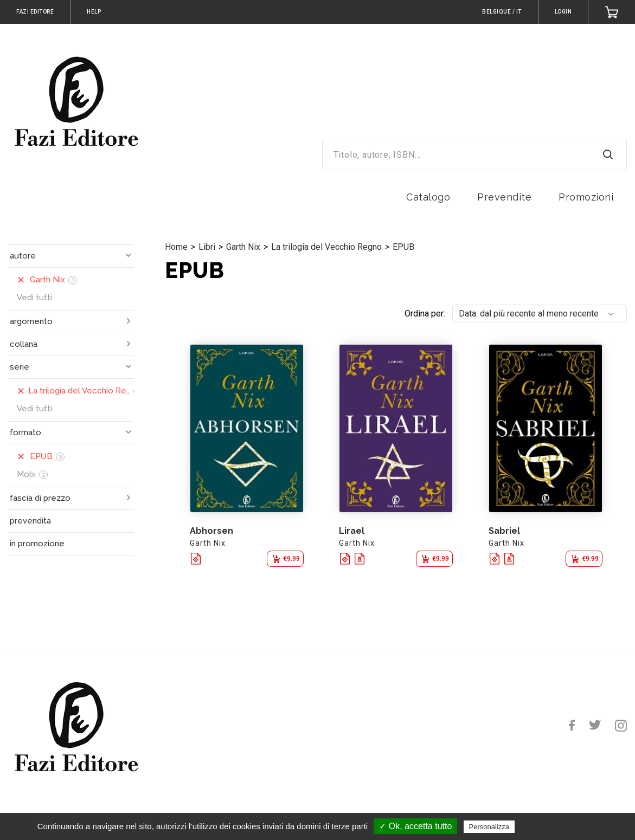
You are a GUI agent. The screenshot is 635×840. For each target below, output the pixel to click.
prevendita (30, 521)
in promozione (37, 544)
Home (176, 247)
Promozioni (586, 197)
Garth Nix (243, 247)
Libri (207, 247)
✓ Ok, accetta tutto (415, 826)
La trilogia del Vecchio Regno (326, 247)
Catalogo (428, 197)
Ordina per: (425, 314)
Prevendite (504, 197)
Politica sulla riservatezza (563, 826)
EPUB (403, 247)
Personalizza (489, 827)
